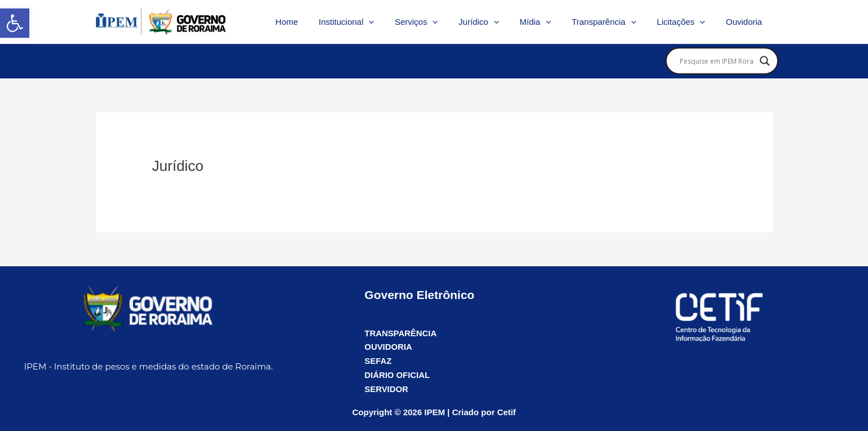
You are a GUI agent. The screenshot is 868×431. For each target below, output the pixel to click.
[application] (393, 22)
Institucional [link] (371, 22)
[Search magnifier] (765, 61)
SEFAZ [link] (378, 361)
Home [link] (315, 22)
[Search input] (717, 61)
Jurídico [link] (496, 22)
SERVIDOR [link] (386, 389)
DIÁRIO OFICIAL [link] (397, 375)
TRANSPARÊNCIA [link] (401, 333)
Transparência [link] (613, 22)
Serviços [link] (437, 22)
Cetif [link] (506, 412)
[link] (15, 23)
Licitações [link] (687, 22)
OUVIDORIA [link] (388, 347)
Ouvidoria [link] (746, 22)
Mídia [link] (549, 22)
